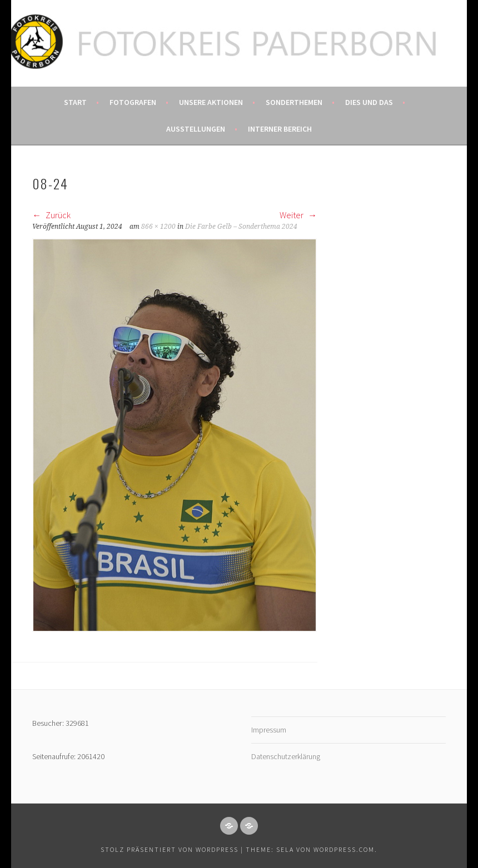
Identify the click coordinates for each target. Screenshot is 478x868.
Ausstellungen (196, 129)
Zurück (51, 215)
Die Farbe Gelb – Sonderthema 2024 (241, 227)
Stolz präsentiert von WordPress (170, 849)
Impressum (269, 730)
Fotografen (133, 102)
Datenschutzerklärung (286, 756)
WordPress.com (344, 849)
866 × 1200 (158, 227)
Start (75, 102)
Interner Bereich (280, 129)
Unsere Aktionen (211, 102)
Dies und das (369, 102)
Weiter (298, 215)
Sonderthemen (294, 102)
